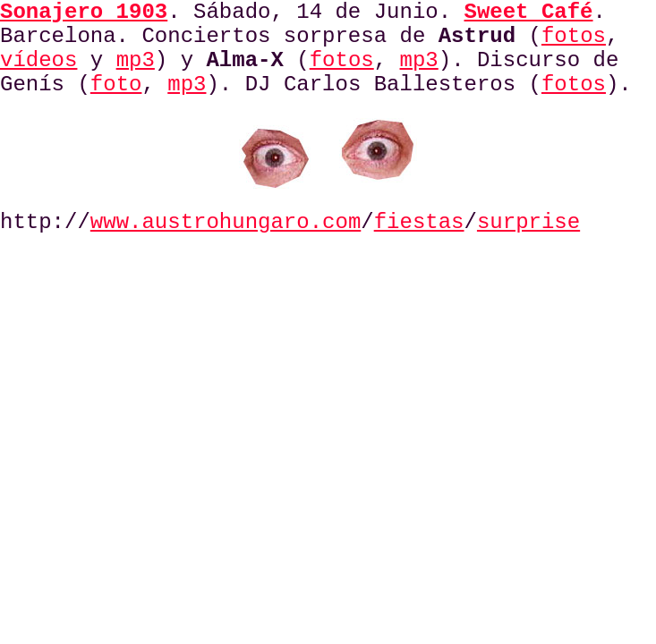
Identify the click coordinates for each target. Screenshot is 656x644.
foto (116, 85)
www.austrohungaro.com (226, 222)
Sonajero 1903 (84, 12)
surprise (528, 222)
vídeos (38, 60)
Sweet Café (529, 12)
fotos (574, 36)
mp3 (136, 60)
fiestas (419, 222)
